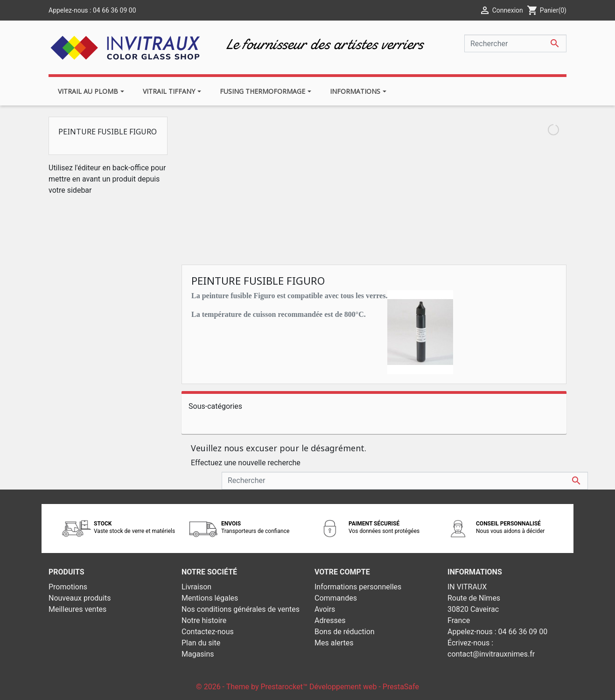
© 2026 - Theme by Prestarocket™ (253, 687)
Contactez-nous (208, 632)
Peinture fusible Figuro (108, 132)
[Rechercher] (515, 43)
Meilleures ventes (77, 609)
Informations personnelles (358, 587)
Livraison (196, 587)
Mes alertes (334, 643)
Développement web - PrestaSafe (364, 687)
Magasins (198, 654)
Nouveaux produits (80, 598)
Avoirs (325, 609)
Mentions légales (210, 598)
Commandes (336, 598)
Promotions (68, 587)
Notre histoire (204, 620)
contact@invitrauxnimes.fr (491, 654)
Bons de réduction (345, 632)
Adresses (330, 620)
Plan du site (201, 643)
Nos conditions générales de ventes (241, 609)
